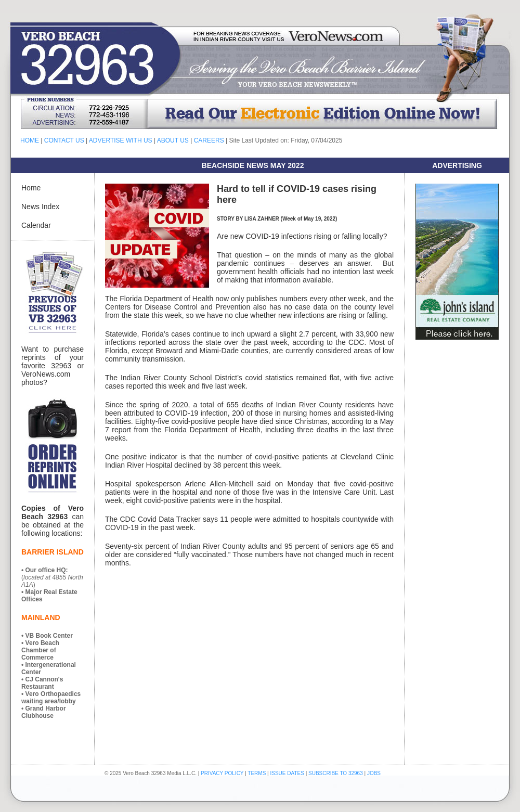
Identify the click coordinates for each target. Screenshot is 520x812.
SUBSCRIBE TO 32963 (336, 773)
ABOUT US (173, 140)
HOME (30, 140)
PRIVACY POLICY (222, 773)
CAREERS (209, 140)
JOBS (374, 773)
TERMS (257, 773)
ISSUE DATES (287, 773)
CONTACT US (64, 140)
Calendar (36, 225)
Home (31, 188)
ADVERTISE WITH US (121, 140)
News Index (40, 207)
